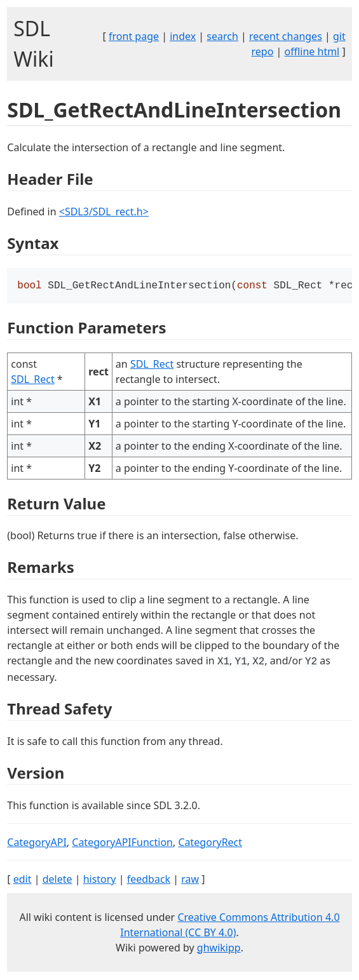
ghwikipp (219, 949)
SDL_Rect (32, 380)
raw (190, 880)
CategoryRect (210, 843)
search (222, 36)
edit (23, 880)
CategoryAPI (37, 843)
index (183, 36)
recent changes (286, 36)
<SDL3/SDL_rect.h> (104, 211)
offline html (312, 51)
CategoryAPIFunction (122, 843)
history (100, 880)
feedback (149, 880)
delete (58, 880)
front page (134, 36)
